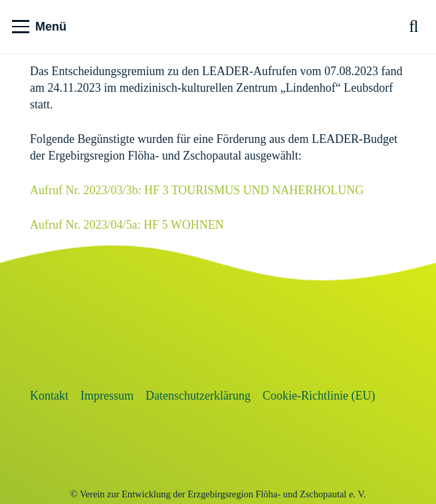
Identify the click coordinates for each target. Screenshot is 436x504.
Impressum (107, 396)
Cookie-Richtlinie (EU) (319, 396)
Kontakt (49, 396)
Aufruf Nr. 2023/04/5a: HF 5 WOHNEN (127, 225)
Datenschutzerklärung (198, 396)
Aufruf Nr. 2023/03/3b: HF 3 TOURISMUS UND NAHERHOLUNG (197, 190)
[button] (40, 27)
